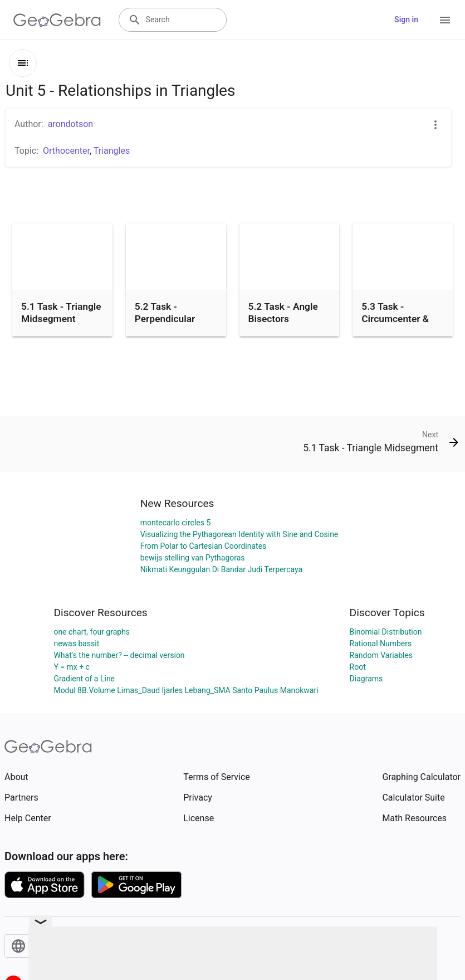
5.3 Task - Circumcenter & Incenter (395, 319)
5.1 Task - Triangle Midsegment (61, 313)
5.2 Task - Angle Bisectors (283, 313)
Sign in (406, 19)
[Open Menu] (445, 20)
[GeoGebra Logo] (57, 20)
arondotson (71, 124)
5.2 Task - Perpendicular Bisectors (165, 319)
